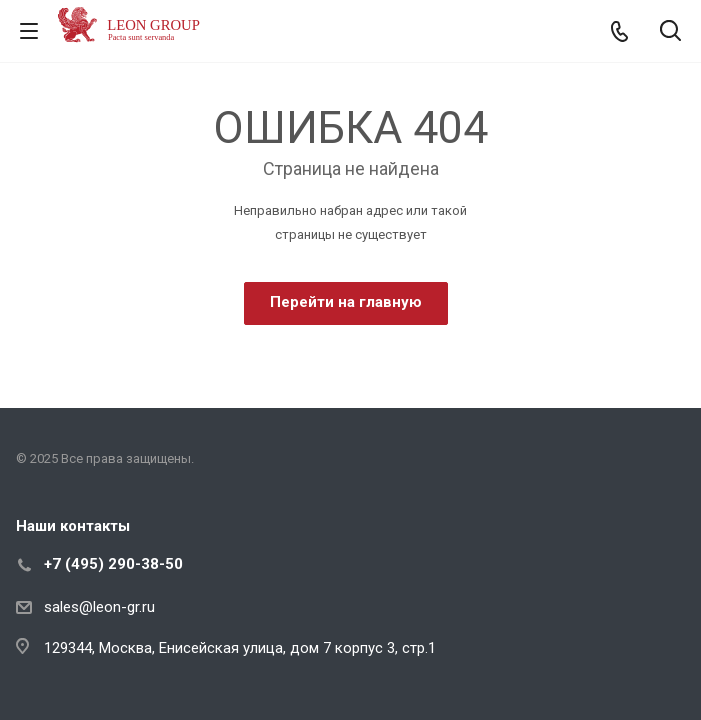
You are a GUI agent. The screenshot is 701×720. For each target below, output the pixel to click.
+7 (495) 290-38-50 (113, 564)
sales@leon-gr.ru (99, 607)
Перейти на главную (346, 302)
